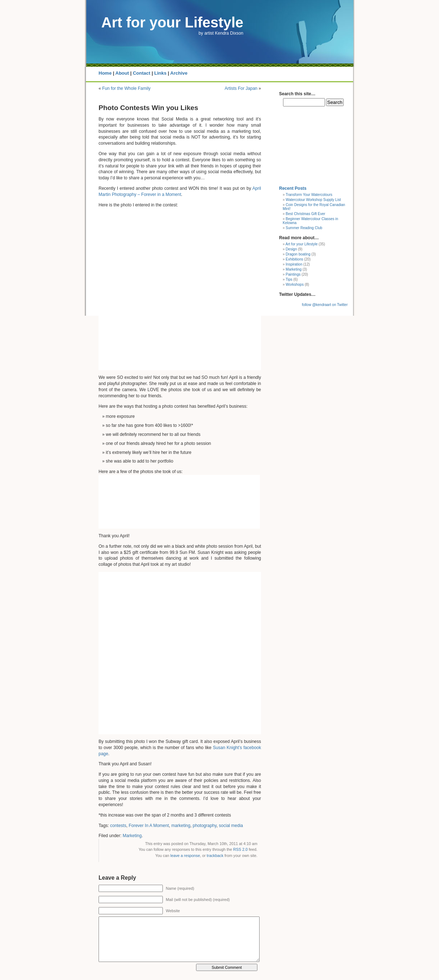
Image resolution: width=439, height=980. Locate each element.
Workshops (295, 285)
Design (291, 249)
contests (118, 826)
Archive (179, 73)
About (122, 73)
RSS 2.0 (240, 849)
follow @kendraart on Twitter (325, 305)
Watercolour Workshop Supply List (313, 200)
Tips (289, 279)
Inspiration (294, 264)
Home (105, 73)
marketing (181, 826)
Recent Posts (293, 188)
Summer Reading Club (304, 228)
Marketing (132, 836)
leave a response (185, 856)
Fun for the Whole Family (126, 88)
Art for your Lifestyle (172, 22)
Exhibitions (294, 259)
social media (231, 826)
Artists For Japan (241, 88)
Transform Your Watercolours (309, 195)
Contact (142, 73)
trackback (215, 856)
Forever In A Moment (149, 826)
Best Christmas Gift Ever (305, 214)
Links (160, 73)
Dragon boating (298, 254)
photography (205, 826)
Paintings (293, 274)
